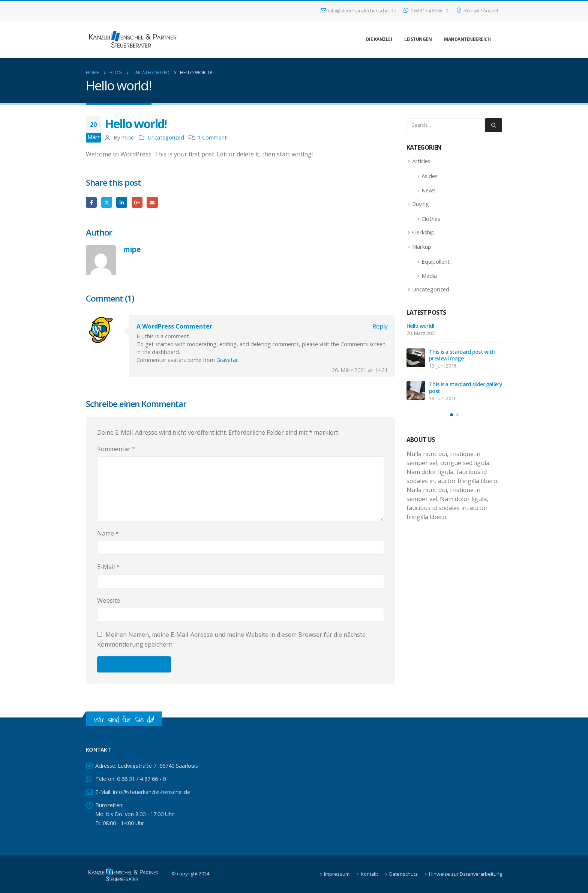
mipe (128, 137)
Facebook (91, 202)
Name (108, 533)
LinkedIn (122, 202)
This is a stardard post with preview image (462, 355)
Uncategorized (166, 137)
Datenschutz (403, 874)
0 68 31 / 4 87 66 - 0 (426, 11)
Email (152, 202)
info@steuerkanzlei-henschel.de (358, 11)
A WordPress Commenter (174, 326)
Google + (137, 202)
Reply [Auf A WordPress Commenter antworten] (380, 326)
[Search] (493, 125)
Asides (430, 176)
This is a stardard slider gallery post (466, 388)
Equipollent (436, 261)
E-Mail (108, 567)
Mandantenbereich (467, 39)
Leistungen (418, 39)
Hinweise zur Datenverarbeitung (466, 874)
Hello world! (420, 326)
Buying (421, 204)
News (429, 190)
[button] (451, 415)
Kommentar (116, 449)
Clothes (431, 219)
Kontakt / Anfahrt (477, 11)
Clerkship (423, 232)
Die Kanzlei (379, 39)
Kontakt (369, 874)
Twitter (107, 202)
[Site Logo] (133, 39)
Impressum (337, 874)
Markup (422, 246)
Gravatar (227, 360)
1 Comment (212, 137)
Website (109, 600)
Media (429, 276)
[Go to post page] (416, 358)
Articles (421, 161)
